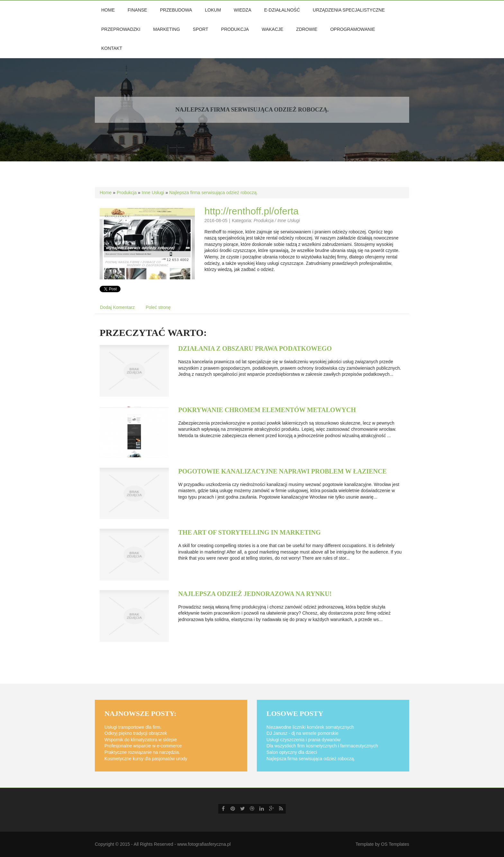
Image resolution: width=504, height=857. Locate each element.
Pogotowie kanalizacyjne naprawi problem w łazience (283, 471)
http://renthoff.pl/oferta (252, 211)
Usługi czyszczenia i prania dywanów (303, 740)
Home (106, 193)
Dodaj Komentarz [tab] (117, 307)
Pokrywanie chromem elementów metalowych (267, 410)
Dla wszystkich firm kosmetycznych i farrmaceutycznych (322, 746)
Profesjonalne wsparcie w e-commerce (143, 746)
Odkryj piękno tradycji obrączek (136, 733)
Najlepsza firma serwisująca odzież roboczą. (213, 193)
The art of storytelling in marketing (250, 532)
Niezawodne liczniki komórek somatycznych (310, 727)
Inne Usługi (153, 193)
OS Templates (395, 844)
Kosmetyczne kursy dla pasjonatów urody (146, 759)
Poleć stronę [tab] (158, 307)
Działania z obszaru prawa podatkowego (255, 348)
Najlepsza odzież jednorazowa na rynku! (255, 594)
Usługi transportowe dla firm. (133, 727)
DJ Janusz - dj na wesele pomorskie (302, 733)
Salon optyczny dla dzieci (292, 752)
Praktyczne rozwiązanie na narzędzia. (142, 752)
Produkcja (127, 193)
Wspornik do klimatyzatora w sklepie (141, 740)
